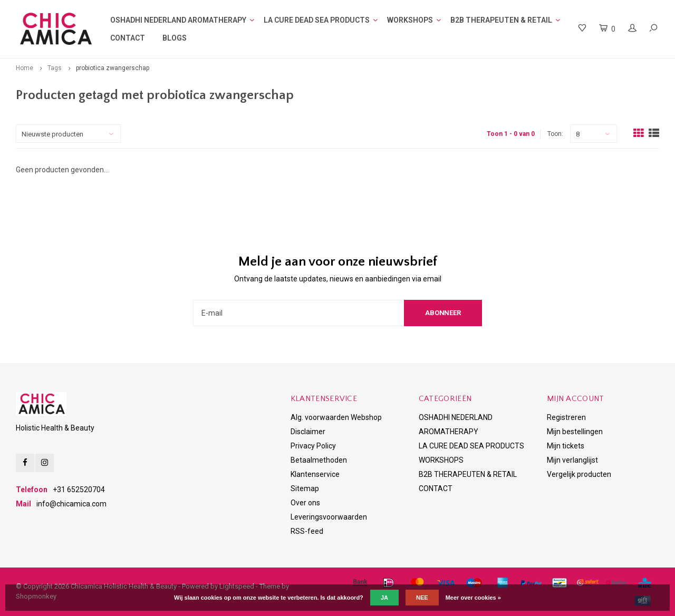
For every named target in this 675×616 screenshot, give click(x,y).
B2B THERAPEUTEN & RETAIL (501, 20)
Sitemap (305, 488)
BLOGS (175, 38)
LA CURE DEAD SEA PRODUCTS (317, 20)
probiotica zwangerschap (113, 68)
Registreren (566, 417)
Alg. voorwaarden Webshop (336, 417)
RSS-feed (307, 531)
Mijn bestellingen (575, 432)
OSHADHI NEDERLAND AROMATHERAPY (178, 20)
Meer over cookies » (473, 598)
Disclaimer (308, 432)
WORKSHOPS (410, 20)
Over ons (305, 503)
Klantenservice (315, 474)
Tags (55, 68)
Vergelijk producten (579, 474)
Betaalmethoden (319, 460)
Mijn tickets (566, 446)
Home (25, 68)
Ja (384, 598)
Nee (422, 598)
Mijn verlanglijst (572, 460)
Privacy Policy (313, 446)
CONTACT (128, 38)
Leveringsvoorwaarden (329, 517)
